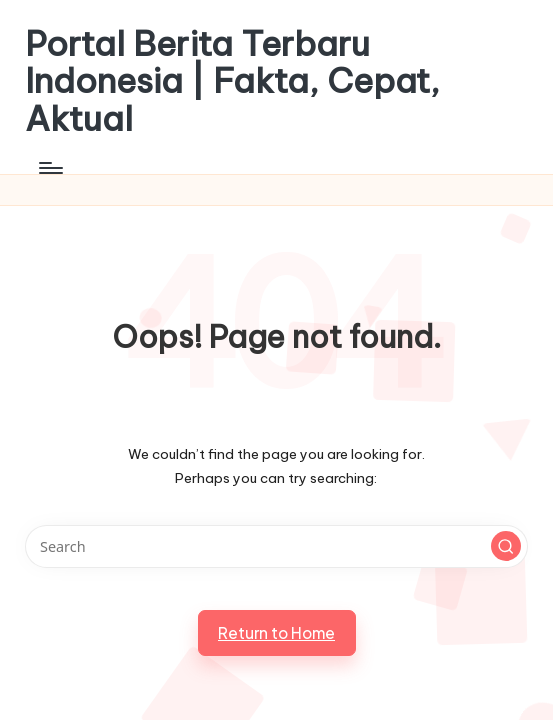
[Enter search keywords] (276, 546)
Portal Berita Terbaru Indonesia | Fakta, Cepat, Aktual (232, 81)
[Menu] (49, 168)
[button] (506, 546)
